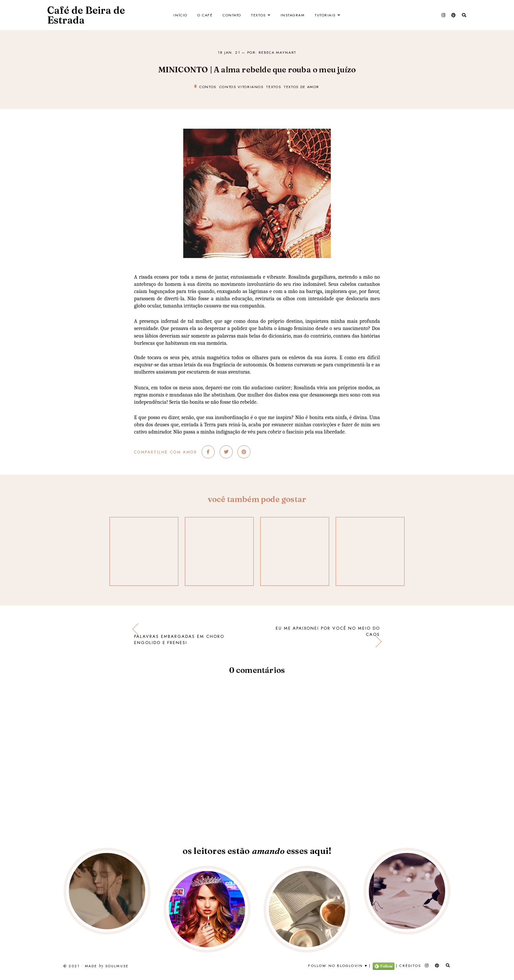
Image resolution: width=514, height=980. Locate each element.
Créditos (410, 966)
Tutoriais (325, 15)
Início (180, 15)
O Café (205, 15)
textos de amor (302, 87)
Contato (232, 15)
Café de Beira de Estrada (86, 15)
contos (208, 87)
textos (274, 87)
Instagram (293, 15)
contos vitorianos (241, 87)
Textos (258, 15)
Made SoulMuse (107, 966)
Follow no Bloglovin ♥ (338, 966)
